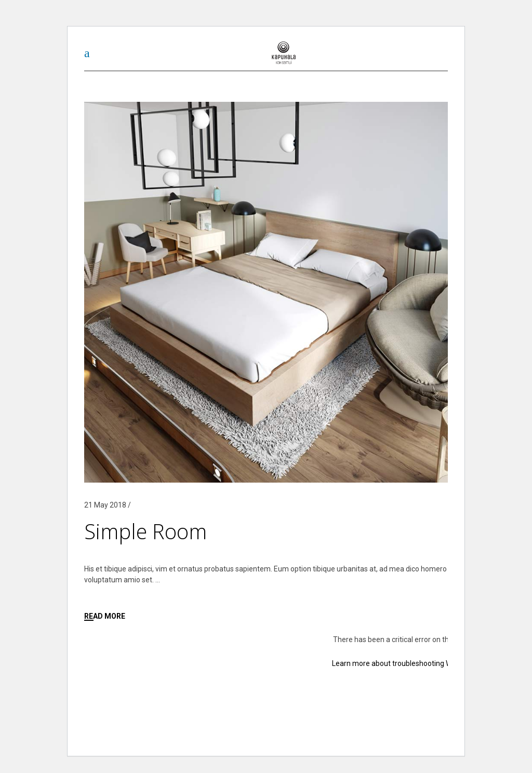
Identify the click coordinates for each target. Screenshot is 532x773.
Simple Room (145, 531)
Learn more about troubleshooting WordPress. (408, 663)
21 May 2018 (105, 505)
